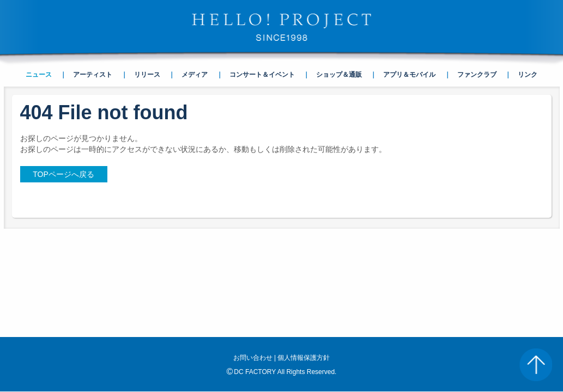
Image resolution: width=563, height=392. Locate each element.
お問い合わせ (253, 260)
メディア (195, 75)
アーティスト (93, 75)
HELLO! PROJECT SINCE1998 (282, 27)
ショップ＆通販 (339, 75)
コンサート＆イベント (262, 75)
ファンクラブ (477, 75)
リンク (528, 75)
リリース (147, 75)
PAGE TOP (536, 365)
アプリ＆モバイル (409, 75)
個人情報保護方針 (304, 260)
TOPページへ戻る (63, 174)
